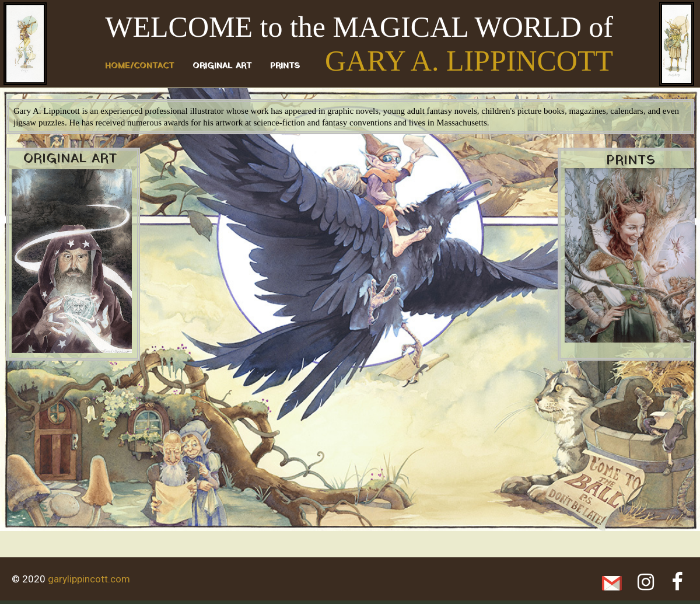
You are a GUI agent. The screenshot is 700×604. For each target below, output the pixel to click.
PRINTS (285, 66)
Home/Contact (139, 66)
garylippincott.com (89, 579)
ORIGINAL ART (222, 66)
